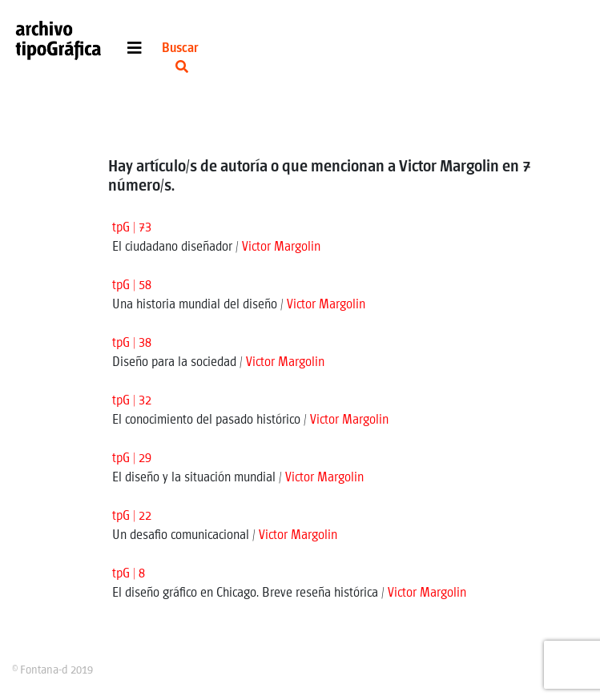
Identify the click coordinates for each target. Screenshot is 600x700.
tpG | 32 (132, 401)
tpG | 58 (132, 286)
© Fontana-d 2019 (52, 670)
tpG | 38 (132, 343)
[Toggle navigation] (135, 52)
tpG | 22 (132, 516)
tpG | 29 (132, 459)
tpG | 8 (129, 574)
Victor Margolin (281, 247)
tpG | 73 (132, 228)
